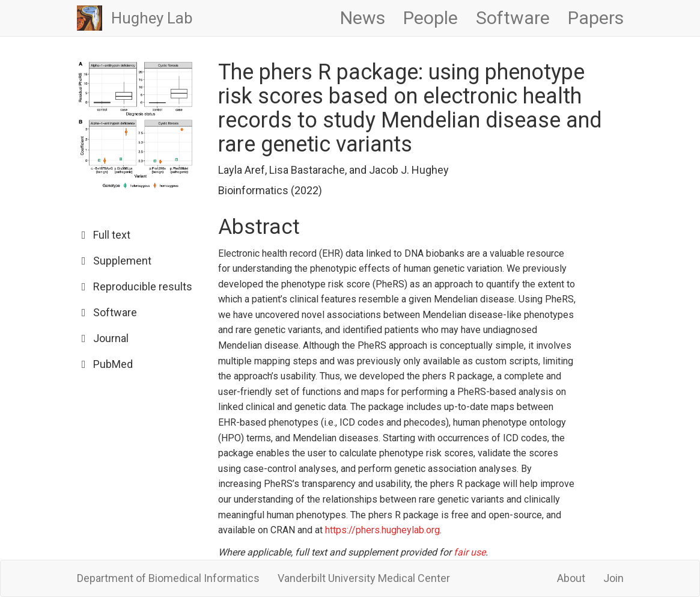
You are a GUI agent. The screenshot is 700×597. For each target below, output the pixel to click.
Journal (111, 338)
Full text (112, 235)
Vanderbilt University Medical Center (364, 578)
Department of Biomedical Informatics (168, 578)
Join (613, 578)
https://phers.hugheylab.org (382, 530)
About (571, 578)
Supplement (122, 261)
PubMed (113, 364)
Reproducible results (143, 286)
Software (115, 312)
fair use (470, 552)
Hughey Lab (152, 18)
